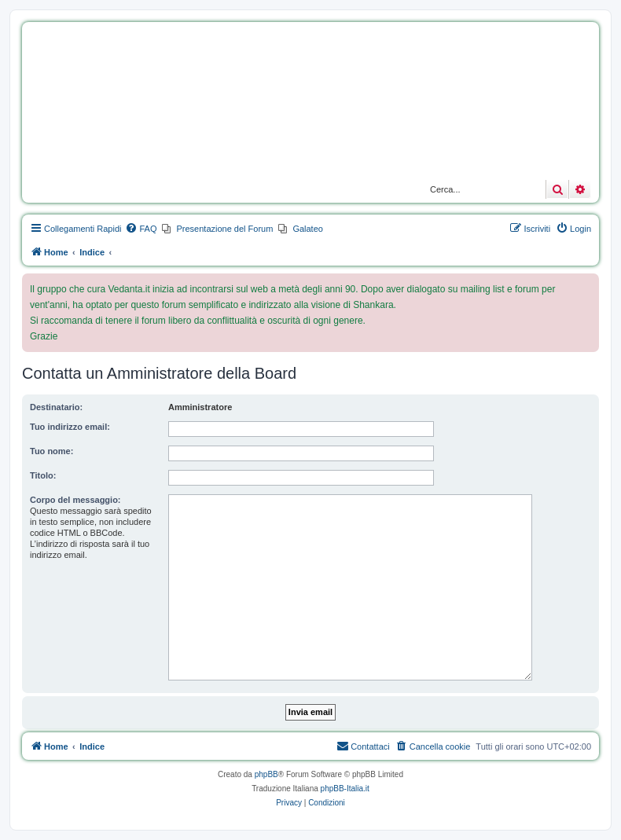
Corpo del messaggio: (75, 500)
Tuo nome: (51, 451)
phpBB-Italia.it (345, 789)
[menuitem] (141, 229)
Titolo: (43, 475)
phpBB (266, 774)
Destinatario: (56, 407)
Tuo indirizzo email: (70, 427)
